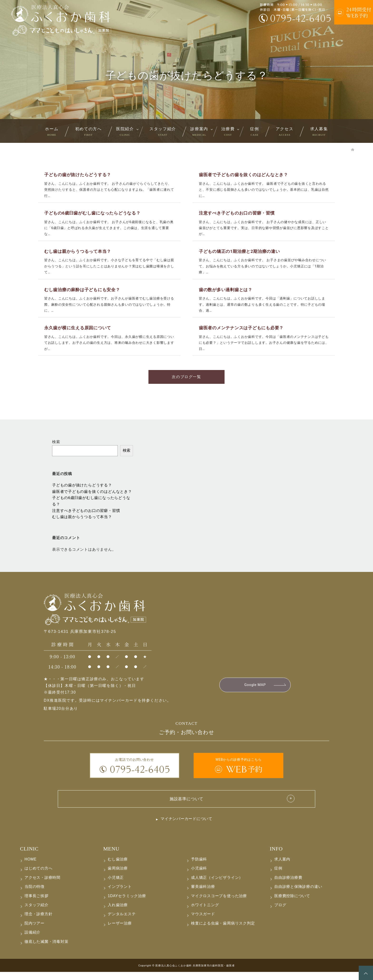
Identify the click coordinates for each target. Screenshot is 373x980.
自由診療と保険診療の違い (298, 895)
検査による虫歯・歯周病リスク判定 (223, 931)
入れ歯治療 (118, 913)
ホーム (52, 131)
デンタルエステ (122, 922)
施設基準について (186, 806)
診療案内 (199, 131)
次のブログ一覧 (186, 384)
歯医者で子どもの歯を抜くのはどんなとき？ (92, 499)
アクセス (285, 131)
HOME (31, 867)
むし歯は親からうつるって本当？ (82, 524)
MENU (111, 857)
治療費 (228, 131)
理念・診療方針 (39, 922)
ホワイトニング (205, 913)
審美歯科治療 (203, 895)
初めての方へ (88, 131)
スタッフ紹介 (163, 131)
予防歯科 (199, 867)
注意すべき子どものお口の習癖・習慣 (86, 518)
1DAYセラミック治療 (127, 904)
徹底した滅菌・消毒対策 (47, 950)
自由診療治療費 (288, 886)
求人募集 (319, 131)
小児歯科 (199, 876)
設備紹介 (32, 941)
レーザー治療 (120, 931)
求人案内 (282, 867)
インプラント (120, 895)
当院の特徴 (34, 895)
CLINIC (29, 857)
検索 (56, 449)
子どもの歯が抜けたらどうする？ (82, 492)
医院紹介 (125, 131)
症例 (254, 131)
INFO (276, 857)
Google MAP (255, 692)
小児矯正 (116, 886)
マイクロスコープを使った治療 (219, 904)
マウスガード (203, 922)
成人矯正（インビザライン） (217, 886)
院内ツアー (34, 931)
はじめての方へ (39, 876)
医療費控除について (292, 904)
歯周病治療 (118, 876)
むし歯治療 (118, 867)
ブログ (280, 913)
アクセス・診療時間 (42, 886)
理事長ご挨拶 (37, 904)
